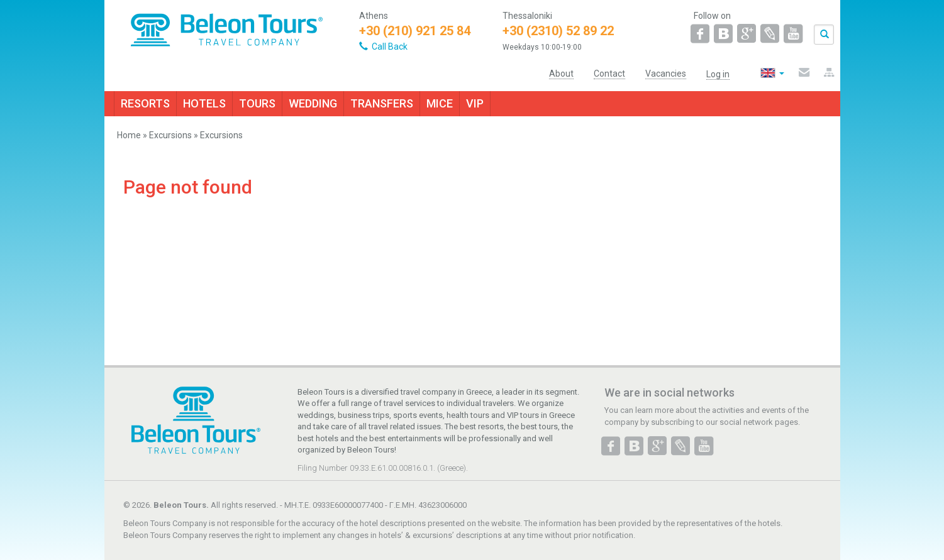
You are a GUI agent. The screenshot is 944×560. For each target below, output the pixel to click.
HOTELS (204, 103)
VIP (475, 103)
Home (129, 135)
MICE (440, 103)
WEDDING (313, 103)
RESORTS (145, 103)
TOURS (257, 103)
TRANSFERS (382, 103)
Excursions (170, 135)
